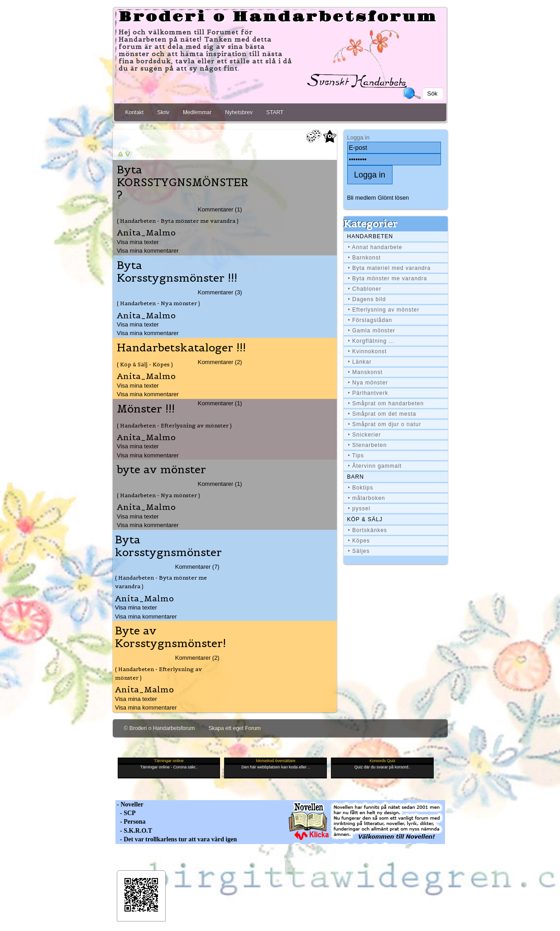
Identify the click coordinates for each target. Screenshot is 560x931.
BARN (356, 477)
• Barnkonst (365, 258)
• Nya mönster (368, 383)
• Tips (356, 456)
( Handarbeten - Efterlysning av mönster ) (174, 425)
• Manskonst (366, 372)
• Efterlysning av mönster (384, 310)
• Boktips (361, 488)
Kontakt (135, 112)
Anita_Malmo (146, 233)
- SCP (126, 813)
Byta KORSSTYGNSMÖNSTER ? (183, 182)
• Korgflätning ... (371, 341)
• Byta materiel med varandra (390, 268)
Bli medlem (362, 198)
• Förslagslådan (370, 320)
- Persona (131, 822)
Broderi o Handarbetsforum (278, 17)
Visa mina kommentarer (148, 251)
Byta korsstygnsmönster (168, 546)
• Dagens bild (367, 299)
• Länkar (360, 362)
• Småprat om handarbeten (386, 403)
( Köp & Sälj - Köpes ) (145, 364)
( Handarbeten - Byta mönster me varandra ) (178, 221)
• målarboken (367, 498)
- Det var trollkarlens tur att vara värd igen (176, 839)
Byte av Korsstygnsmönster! (170, 637)
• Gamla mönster (372, 331)
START (275, 112)
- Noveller (129, 804)
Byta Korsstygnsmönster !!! (177, 272)
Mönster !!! (146, 409)
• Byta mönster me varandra (388, 278)
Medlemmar (197, 112)
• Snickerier (365, 435)
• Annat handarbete (375, 247)
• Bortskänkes (368, 530)
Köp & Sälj (365, 519)
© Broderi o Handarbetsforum (160, 728)
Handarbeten (370, 236)
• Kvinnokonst (368, 351)
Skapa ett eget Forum (234, 728)
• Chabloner (365, 289)
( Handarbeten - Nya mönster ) (158, 303)
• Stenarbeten (368, 445)
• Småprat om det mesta (382, 414)
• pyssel (359, 509)
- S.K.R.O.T (134, 831)
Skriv (163, 112)
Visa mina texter (138, 242)
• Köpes (359, 541)
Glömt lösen (393, 198)
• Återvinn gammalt (375, 466)
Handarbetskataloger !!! (181, 348)
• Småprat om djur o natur (385, 424)
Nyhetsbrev (239, 112)
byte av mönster (161, 470)
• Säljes (359, 551)
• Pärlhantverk (368, 393)
